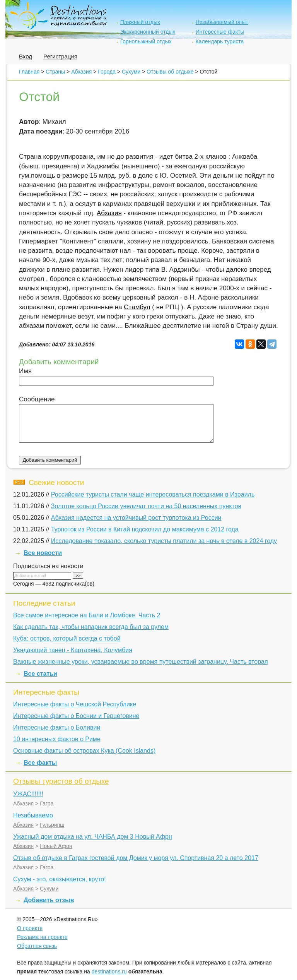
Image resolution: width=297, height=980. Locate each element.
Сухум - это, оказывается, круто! (60, 879)
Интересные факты (220, 32)
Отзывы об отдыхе (170, 72)
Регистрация (60, 56)
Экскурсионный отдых (148, 32)
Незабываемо (33, 815)
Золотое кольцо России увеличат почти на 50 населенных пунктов (146, 506)
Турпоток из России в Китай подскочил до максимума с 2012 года (145, 529)
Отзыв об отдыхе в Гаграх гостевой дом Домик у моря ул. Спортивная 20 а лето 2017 (136, 858)
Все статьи (40, 674)
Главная (29, 72)
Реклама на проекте (42, 937)
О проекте (30, 928)
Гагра (47, 804)
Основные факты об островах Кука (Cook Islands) (84, 751)
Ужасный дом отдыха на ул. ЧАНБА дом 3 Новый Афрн (93, 837)
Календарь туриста (220, 41)
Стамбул (137, 307)
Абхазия (81, 72)
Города (107, 72)
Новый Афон (56, 846)
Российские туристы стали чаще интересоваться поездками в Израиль (153, 494)
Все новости (43, 553)
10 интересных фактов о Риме (57, 739)
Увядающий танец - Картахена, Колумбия (73, 650)
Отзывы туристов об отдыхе (61, 781)
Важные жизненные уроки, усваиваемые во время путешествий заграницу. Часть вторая (141, 662)
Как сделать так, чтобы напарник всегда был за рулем (91, 627)
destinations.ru (109, 971)
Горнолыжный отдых (146, 41)
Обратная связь (37, 946)
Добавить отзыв (49, 900)
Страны (55, 72)
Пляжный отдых (140, 22)
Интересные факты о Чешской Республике (75, 704)
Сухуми (131, 72)
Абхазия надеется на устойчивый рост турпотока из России (136, 518)
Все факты (40, 763)
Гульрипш (52, 825)
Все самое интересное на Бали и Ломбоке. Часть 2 (87, 615)
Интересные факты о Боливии (57, 727)
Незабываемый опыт (222, 22)
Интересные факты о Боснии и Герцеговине (76, 716)
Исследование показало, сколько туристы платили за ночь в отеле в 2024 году (164, 541)
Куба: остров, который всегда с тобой (67, 638)
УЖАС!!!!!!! (28, 794)
